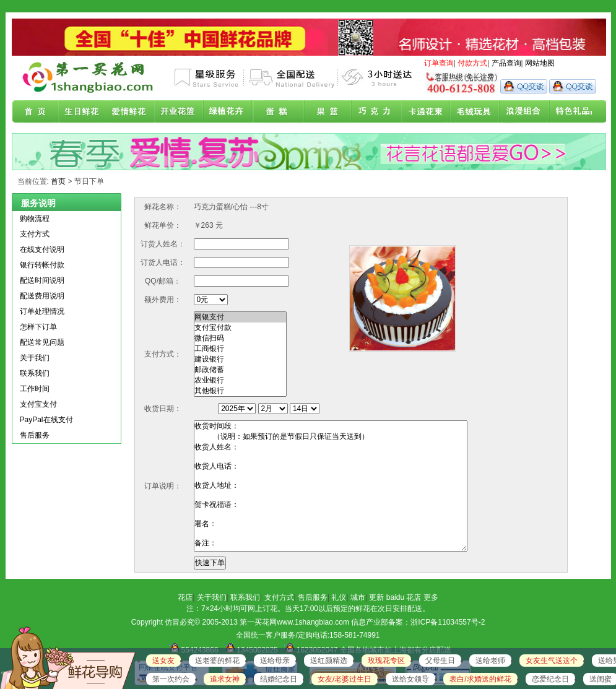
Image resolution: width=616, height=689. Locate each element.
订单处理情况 (42, 311)
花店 (185, 597)
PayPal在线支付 (46, 420)
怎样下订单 (38, 327)
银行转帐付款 (42, 265)
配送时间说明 (42, 280)
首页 (36, 112)
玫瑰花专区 (386, 661)
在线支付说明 (42, 249)
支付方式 (35, 234)
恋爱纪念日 (550, 679)
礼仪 (339, 597)
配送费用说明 (42, 296)
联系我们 (35, 373)
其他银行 (240, 391)
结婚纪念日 (279, 679)
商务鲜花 (181, 112)
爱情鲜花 (132, 112)
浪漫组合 (519, 112)
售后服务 (35, 435)
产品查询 (506, 63)
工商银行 (240, 349)
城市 (358, 597)
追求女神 (225, 679)
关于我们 (35, 358)
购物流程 (35, 219)
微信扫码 (240, 338)
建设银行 (240, 359)
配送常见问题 (42, 342)
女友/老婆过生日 (345, 679)
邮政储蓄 (240, 370)
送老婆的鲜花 (217, 661)
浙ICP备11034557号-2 (448, 622)
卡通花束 (422, 112)
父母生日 (440, 661)
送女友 (163, 661)
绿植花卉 (229, 112)
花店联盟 (567, 112)
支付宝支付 (38, 404)
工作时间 (35, 389)
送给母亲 (275, 661)
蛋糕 (277, 112)
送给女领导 (410, 679)
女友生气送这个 (552, 661)
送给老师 (490, 661)
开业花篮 (471, 112)
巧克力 (374, 112)
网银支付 (240, 317)
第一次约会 (171, 679)
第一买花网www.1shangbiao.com (294, 622)
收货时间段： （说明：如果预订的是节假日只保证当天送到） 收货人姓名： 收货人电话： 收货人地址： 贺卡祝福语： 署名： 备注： (331, 486)
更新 (376, 597)
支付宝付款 (240, 328)
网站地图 (540, 63)
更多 (431, 597)
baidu (395, 597)
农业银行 (240, 380)
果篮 (326, 112)
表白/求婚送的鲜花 (480, 679)
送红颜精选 (329, 661)
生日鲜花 (84, 112)
